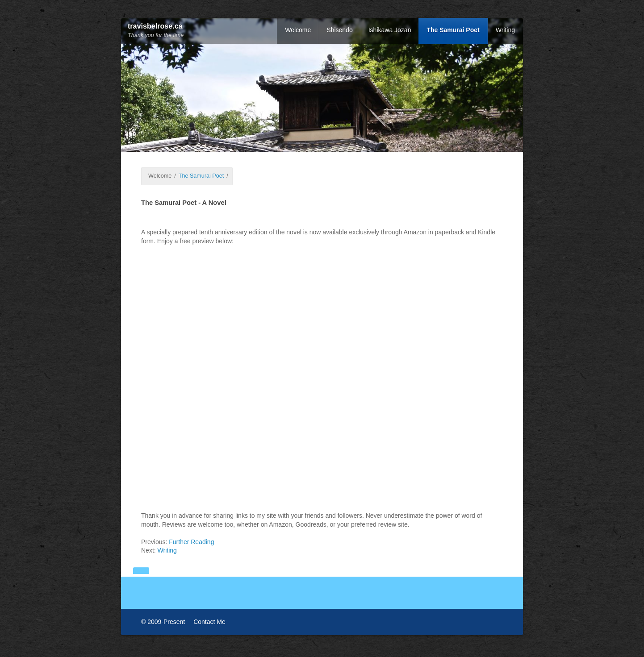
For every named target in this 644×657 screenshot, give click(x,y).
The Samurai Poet (453, 30)
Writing (505, 30)
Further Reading (191, 541)
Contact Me (209, 621)
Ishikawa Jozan (390, 30)
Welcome (298, 30)
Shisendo (339, 30)
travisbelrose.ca (155, 26)
